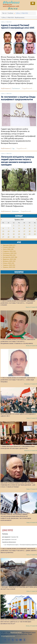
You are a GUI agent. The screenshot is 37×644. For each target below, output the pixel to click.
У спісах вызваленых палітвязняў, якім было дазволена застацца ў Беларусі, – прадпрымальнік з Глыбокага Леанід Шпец (18, 341)
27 (3, 237)
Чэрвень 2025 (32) (9, 265)
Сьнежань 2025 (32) (10, 253)
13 (3, 231)
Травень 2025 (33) (9, 267)
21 (8, 234)
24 (24, 234)
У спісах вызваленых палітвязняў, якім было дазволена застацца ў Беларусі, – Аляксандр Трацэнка (18, 380)
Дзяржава (15, 211)
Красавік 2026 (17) (9, 245)
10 (24, 228)
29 (14, 237)
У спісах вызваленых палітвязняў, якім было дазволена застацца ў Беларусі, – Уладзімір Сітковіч (18, 303)
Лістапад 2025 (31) (9, 255)
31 (24, 237)
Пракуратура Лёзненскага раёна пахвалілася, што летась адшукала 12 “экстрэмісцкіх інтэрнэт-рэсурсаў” (18, 622)
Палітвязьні (16, 89)
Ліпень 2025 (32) (9, 263)
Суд (13, 149)
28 (8, 237)
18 (30, 231)
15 (14, 231)
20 (3, 234)
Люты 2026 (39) (8, 249)
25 (30, 234)
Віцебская (11, 2)
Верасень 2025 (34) (9, 259)
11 (30, 228)
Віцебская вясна (16, 633)
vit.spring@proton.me (8, 636)
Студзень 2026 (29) (9, 251)
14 (8, 231)
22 (14, 234)
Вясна (13, 8)
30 (19, 237)
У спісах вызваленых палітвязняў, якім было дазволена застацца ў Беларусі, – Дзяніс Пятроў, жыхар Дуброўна (19, 551)
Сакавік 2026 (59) (9, 247)
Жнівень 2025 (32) (9, 261)
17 (24, 231)
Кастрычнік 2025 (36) (10, 257)
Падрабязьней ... (28, 89)
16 (19, 231)
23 (19, 234)
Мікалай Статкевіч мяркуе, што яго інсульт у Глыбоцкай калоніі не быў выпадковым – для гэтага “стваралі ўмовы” (18, 485)
